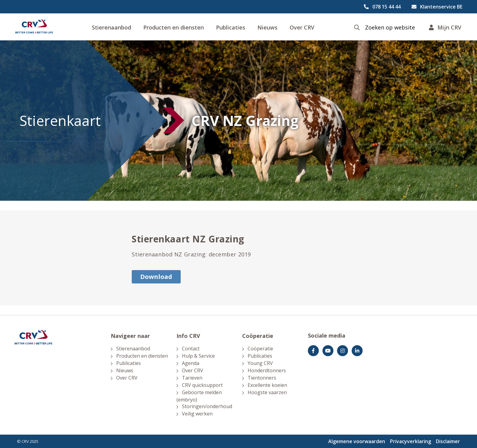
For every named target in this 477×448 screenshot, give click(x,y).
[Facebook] (313, 351)
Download (156, 277)
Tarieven (192, 378)
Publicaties (231, 27)
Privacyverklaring (411, 441)
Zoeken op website (390, 28)
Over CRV (302, 27)
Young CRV (260, 363)
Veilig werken (197, 414)
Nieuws (267, 27)
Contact (191, 349)
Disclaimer (448, 441)
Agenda (191, 363)
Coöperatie (260, 349)
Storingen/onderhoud (207, 406)
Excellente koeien (267, 385)
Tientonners (262, 378)
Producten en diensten (174, 27)
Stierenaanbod (111, 27)
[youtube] (328, 351)
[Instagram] (343, 351)
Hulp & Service (198, 356)
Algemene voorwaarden (357, 441)
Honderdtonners (267, 370)
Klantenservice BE (441, 7)
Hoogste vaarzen (267, 392)
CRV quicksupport (202, 385)
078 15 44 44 (386, 7)
